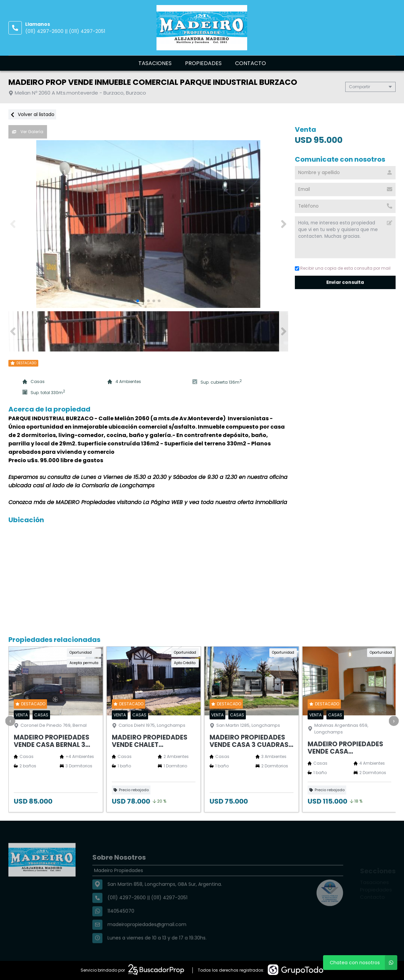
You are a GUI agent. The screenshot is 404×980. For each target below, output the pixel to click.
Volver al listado (32, 114)
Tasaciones (155, 63)
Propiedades (203, 63)
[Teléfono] (345, 206)
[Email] (345, 189)
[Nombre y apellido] (345, 173)
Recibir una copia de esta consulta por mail (343, 268)
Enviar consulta (345, 282)
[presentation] (10, 721)
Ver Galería (28, 132)
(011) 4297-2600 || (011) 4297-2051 (65, 31)
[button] (284, 224)
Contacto (251, 63)
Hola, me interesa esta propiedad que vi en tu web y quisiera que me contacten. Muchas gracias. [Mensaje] (345, 237)
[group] (152, 224)
